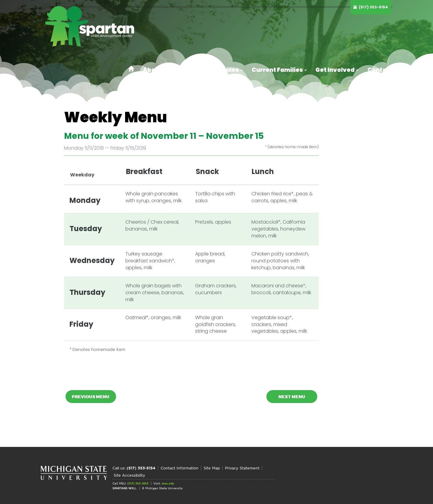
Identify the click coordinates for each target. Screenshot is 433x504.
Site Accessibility (280, 476)
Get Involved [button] (342, 26)
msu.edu (168, 483)
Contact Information (180, 476)
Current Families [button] (291, 26)
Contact (381, 26)
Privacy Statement (242, 476)
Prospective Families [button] (229, 26)
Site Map (212, 476)
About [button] (181, 26)
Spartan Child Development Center (98, 27)
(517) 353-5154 (375, 7)
